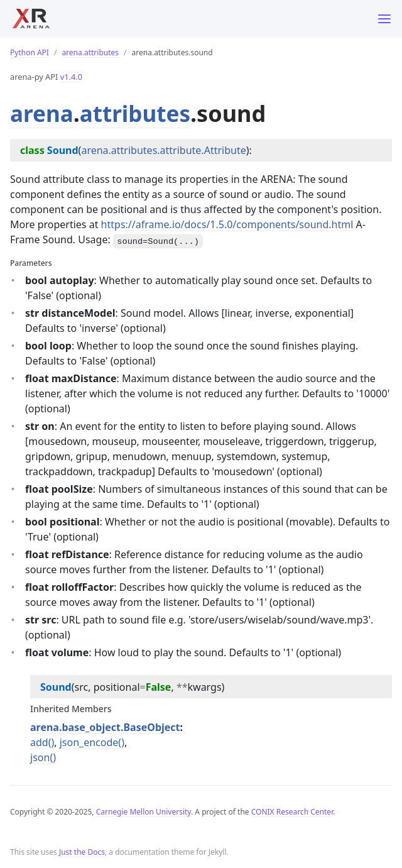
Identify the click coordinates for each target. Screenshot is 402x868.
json (40, 757)
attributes (139, 113)
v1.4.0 (71, 77)
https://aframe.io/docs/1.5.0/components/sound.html (227, 224)
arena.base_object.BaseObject (105, 727)
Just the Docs (82, 852)
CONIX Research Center (292, 812)
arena (42, 113)
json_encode (89, 742)
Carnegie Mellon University (144, 812)
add (39, 742)
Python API (30, 52)
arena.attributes (90, 52)
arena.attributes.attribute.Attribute (163, 150)
